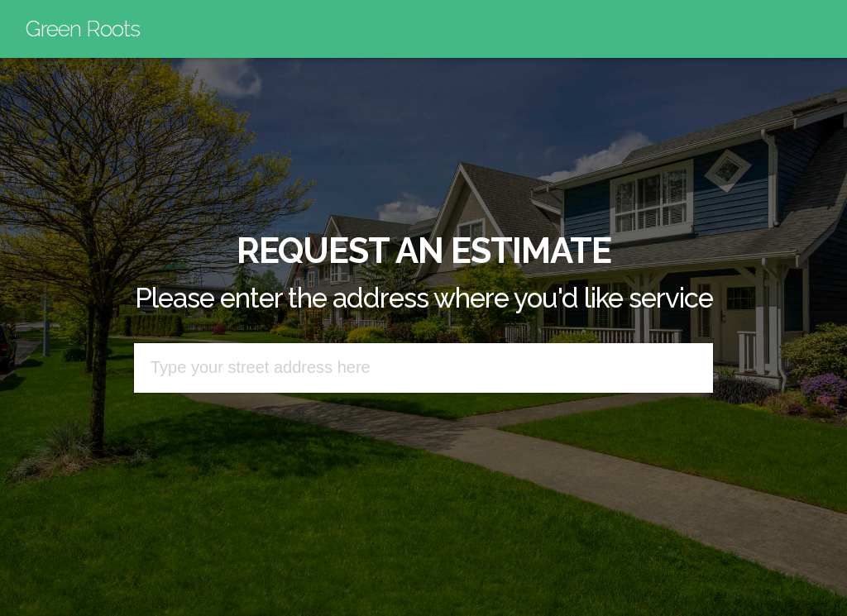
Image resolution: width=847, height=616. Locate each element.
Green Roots (83, 29)
